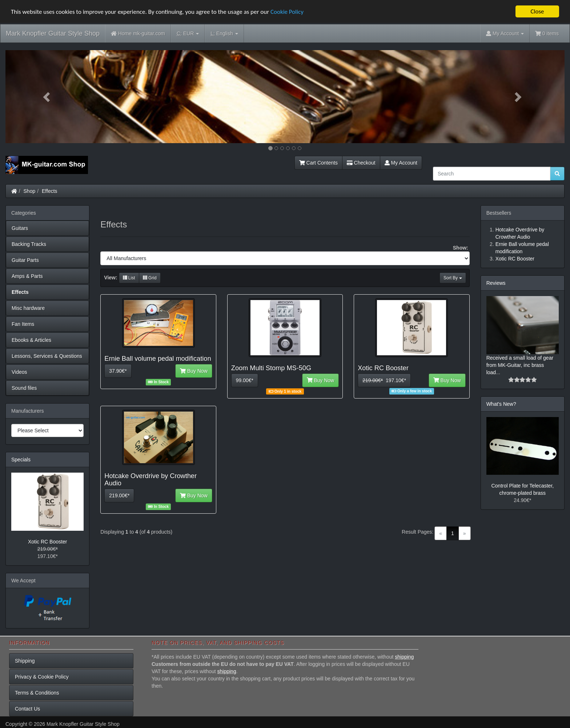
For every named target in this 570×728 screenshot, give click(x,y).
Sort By (453, 278)
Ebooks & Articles (31, 340)
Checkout (361, 163)
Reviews (496, 283)
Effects (50, 191)
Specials (21, 460)
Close (537, 11)
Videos (19, 372)
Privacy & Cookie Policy (42, 677)
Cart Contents (318, 163)
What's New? (501, 404)
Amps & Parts (27, 276)
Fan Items (23, 324)
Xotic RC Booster (47, 542)
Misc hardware (28, 308)
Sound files (24, 388)
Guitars (20, 228)
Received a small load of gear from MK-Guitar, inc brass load (520, 365)
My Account (401, 163)
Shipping (25, 661)
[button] (47, 97)
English (224, 34)
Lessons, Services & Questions (47, 356)
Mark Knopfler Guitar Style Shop (53, 33)
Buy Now (194, 371)
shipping (404, 657)
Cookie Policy (287, 12)
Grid (150, 278)
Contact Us (27, 709)
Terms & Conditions (37, 693)
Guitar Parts (25, 260)
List (129, 278)
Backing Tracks (29, 244)
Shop (30, 191)
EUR (188, 34)
